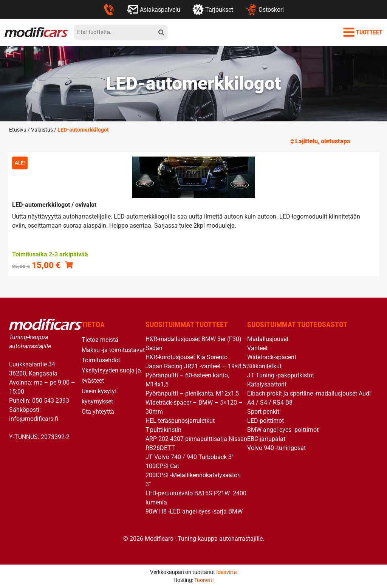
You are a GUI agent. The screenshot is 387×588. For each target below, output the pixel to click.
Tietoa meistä (100, 340)
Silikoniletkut (264, 366)
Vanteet (257, 348)
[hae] (161, 32)
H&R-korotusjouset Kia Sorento (187, 357)
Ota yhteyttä (98, 412)
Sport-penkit (263, 412)
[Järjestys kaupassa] (337, 141)
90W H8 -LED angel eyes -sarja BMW (194, 511)
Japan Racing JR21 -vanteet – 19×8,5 (196, 366)
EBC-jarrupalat (266, 439)
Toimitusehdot (101, 360)
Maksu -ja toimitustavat (113, 350)
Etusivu (18, 130)
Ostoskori (264, 9)
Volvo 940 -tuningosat (276, 448)
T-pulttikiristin (163, 430)
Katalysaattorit (267, 384)
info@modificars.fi (34, 419)
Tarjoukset (213, 9)
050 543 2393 (51, 401)
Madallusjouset (268, 339)
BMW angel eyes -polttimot (283, 430)
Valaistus (42, 130)
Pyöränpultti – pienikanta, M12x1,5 (192, 393)
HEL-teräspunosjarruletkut (180, 421)
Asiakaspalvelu (154, 9)
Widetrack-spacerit (272, 357)
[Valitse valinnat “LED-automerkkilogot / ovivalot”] (69, 265)
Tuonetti (204, 580)
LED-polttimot (265, 421)
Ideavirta (227, 572)
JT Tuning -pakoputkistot (281, 375)
